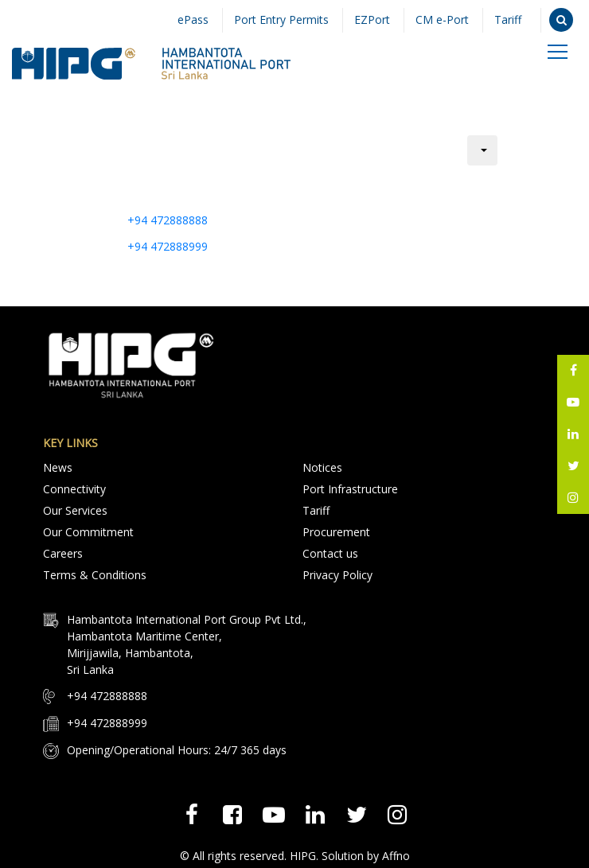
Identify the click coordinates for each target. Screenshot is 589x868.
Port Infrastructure (350, 488)
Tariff (507, 20)
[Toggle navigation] (558, 50)
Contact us (330, 550)
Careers (63, 550)
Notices (322, 467)
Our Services (75, 509)
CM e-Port (440, 20)
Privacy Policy (337, 571)
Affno (396, 850)
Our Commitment (88, 529)
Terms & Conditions (95, 571)
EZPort (368, 20)
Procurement (336, 529)
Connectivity (74, 488)
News (58, 467)
